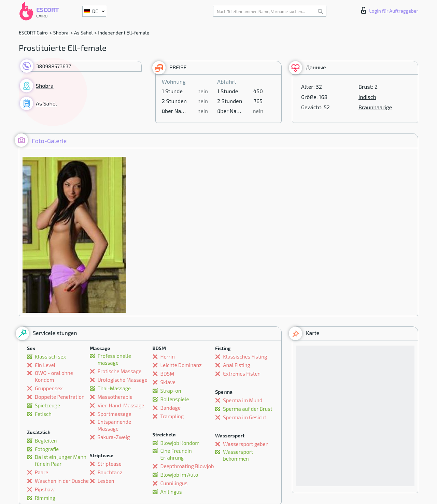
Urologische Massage (123, 380)
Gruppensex (49, 388)
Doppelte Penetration (60, 397)
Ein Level (45, 365)
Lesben (106, 481)
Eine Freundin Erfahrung (176, 454)
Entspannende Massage (114, 425)
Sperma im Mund (243, 400)
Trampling (172, 416)
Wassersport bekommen (238, 455)
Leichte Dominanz (181, 365)
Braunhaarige (375, 107)
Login (390, 10)
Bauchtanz (110, 472)
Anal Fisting (237, 365)
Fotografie (47, 449)
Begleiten (46, 440)
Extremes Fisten (242, 374)
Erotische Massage (119, 371)
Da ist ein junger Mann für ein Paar (61, 460)
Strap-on (171, 391)
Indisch (367, 97)
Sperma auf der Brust (248, 409)
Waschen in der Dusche (62, 481)
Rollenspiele (175, 399)
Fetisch (43, 414)
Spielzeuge (47, 405)
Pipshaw (45, 489)
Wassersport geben (246, 444)
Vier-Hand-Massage (121, 405)
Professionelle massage (114, 359)
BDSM (167, 374)
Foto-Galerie (41, 140)
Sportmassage (115, 414)
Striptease (110, 464)
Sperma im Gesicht (245, 417)
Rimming (45, 498)
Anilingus (171, 492)
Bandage (171, 408)
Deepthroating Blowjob (187, 466)
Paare (41, 472)
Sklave (168, 382)
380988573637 (54, 66)
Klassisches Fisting (245, 356)
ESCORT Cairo (33, 33)
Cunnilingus (174, 483)
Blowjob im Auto (179, 475)
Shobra (61, 33)
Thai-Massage (114, 388)
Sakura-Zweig (114, 437)
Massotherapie (115, 397)
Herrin (168, 356)
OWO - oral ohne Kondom (54, 376)
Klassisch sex (50, 356)
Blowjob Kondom (180, 443)
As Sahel (83, 33)
